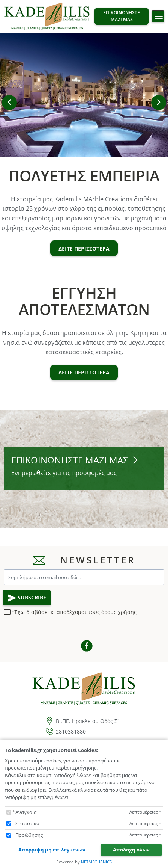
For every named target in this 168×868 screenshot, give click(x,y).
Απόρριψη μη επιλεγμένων (52, 850)
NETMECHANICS (96, 862)
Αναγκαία (26, 812)
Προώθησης (29, 835)
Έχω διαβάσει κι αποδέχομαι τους (75, 612)
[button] (9, 103)
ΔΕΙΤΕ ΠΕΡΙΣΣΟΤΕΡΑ (84, 248)
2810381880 (71, 731)
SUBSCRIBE (27, 598)
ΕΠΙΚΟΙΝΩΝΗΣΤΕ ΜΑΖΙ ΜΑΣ (121, 16)
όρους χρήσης (119, 612)
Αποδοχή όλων (131, 850)
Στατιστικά (27, 823)
